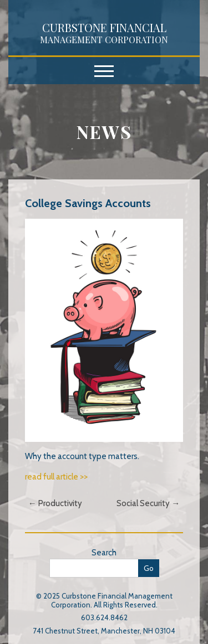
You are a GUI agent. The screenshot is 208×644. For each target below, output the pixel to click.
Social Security (148, 503)
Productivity (55, 503)
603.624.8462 (104, 617)
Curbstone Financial (104, 33)
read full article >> (56, 477)
